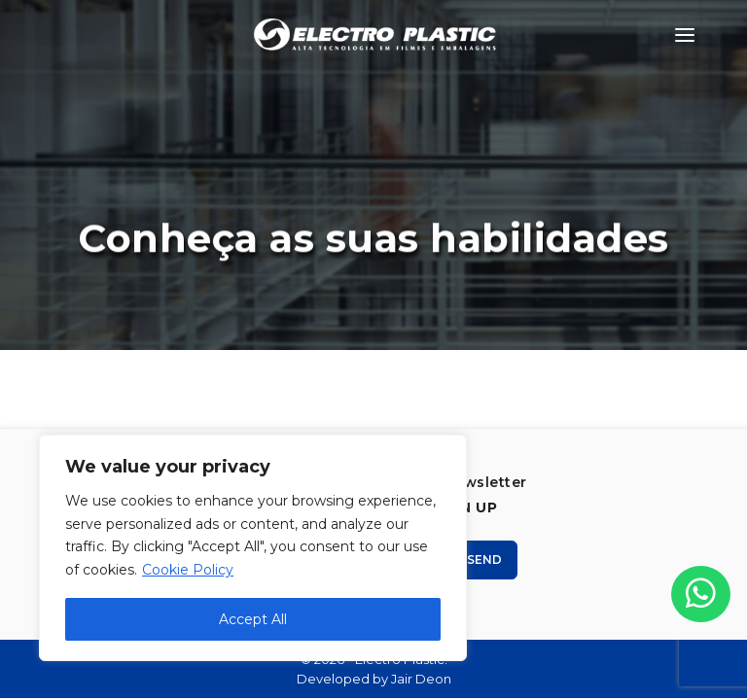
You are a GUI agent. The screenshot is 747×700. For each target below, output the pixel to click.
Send (477, 560)
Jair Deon (421, 679)
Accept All (253, 619)
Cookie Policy (188, 570)
